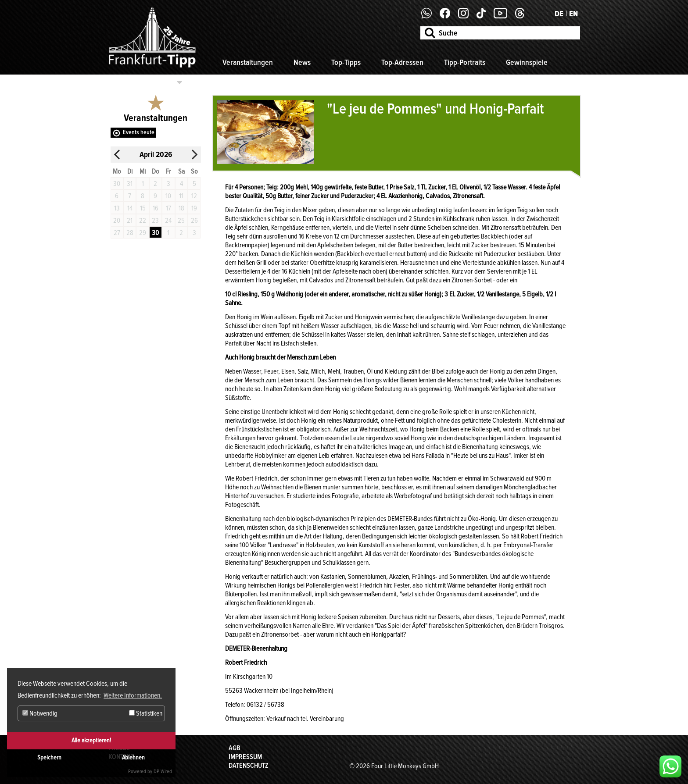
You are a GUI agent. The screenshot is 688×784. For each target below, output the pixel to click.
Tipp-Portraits (465, 62)
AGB (235, 748)
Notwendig (40, 713)
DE (559, 14)
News (302, 62)
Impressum (245, 757)
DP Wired (163, 772)
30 (155, 233)
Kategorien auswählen (142, 82)
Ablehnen (133, 757)
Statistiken (146, 713)
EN (573, 14)
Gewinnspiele (527, 62)
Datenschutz (249, 766)
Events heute (139, 132)
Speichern (49, 757)
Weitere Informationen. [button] (133, 695)
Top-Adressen (402, 62)
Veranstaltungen (248, 62)
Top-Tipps (346, 62)
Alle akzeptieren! (91, 740)
